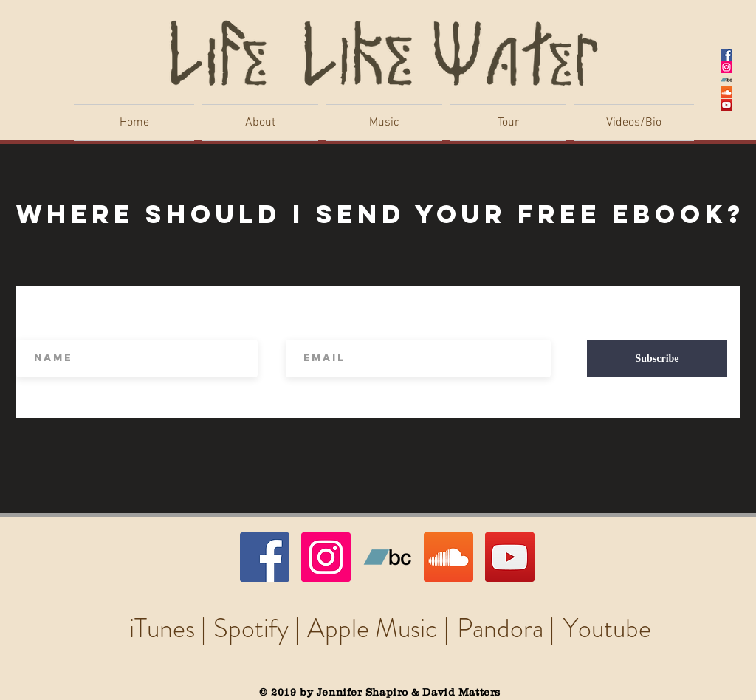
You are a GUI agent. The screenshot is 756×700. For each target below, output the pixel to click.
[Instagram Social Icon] (726, 67)
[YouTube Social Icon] (726, 105)
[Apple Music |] (378, 629)
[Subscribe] (657, 358)
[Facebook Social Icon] (726, 55)
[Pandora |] (505, 629)
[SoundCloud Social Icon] (726, 92)
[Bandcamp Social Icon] (726, 80)
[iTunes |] (167, 629)
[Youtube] (607, 629)
